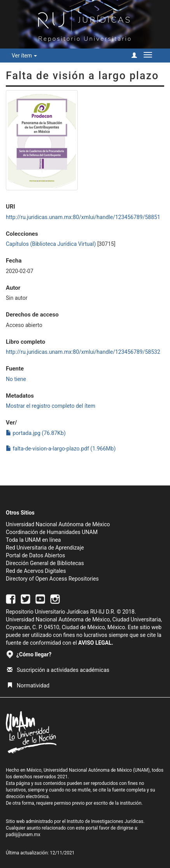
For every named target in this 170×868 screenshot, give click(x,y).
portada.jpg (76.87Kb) (36, 433)
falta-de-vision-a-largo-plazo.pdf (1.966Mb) (61, 449)
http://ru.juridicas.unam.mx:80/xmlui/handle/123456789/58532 (83, 352)
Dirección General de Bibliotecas (45, 563)
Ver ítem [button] (24, 56)
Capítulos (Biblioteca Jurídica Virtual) (51, 244)
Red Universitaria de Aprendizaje (45, 548)
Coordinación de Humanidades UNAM (52, 532)
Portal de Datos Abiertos (35, 555)
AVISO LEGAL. (96, 643)
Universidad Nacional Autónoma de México (58, 524)
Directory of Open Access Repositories (52, 579)
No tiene (16, 379)
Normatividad (28, 685)
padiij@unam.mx (23, 835)
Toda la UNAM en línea (33, 540)
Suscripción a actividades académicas (58, 670)
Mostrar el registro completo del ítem (51, 406)
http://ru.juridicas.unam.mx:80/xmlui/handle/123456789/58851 (83, 217)
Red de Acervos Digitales (36, 571)
